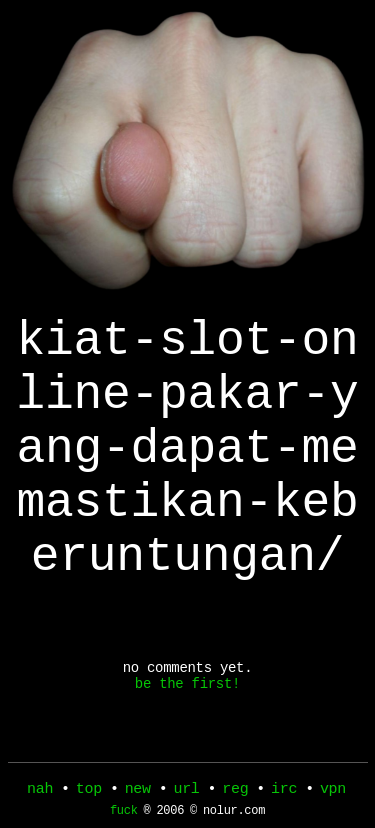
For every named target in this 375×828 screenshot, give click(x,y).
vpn (333, 791)
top (89, 791)
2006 (170, 815)
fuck (124, 815)
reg (235, 791)
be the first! (187, 743)
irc (284, 791)
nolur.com (234, 815)
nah (40, 791)
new (138, 791)
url (186, 791)
